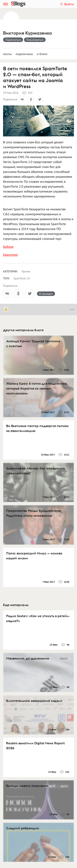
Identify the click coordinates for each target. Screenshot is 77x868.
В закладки (46, 294)
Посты (7, 54)
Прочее (26, 271)
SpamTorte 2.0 (22, 278)
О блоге (42, 54)
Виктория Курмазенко (28, 33)
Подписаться (13, 40)
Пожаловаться (35, 40)
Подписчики (24, 54)
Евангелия (10, 255)
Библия (8, 247)
